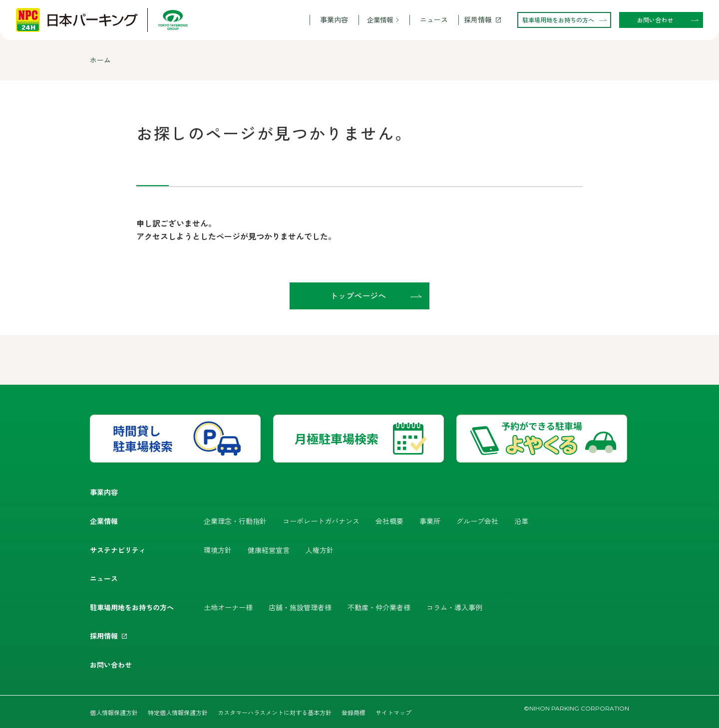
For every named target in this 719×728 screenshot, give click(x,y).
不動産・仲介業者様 (379, 607)
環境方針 (218, 550)
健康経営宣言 (269, 550)
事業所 (430, 521)
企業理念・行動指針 (235, 521)
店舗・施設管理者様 (300, 607)
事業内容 (334, 20)
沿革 (521, 521)
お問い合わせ (111, 665)
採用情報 (478, 20)
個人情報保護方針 (114, 712)
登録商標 (354, 712)
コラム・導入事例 (454, 607)
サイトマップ (393, 712)
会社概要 (389, 521)
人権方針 (320, 550)
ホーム (100, 60)
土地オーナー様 (228, 607)
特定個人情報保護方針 (178, 712)
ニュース (434, 20)
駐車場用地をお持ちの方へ (132, 607)
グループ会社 (477, 521)
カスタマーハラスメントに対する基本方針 (275, 712)
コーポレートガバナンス (321, 521)
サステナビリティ (118, 550)
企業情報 (380, 20)
